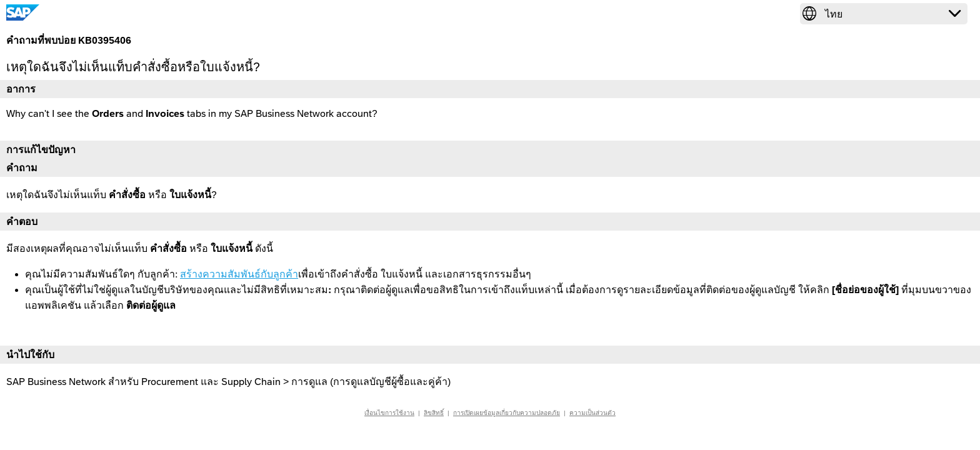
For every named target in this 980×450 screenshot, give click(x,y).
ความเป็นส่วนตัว (592, 413)
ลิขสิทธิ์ (434, 413)
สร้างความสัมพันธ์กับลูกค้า (239, 274)
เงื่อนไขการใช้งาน (389, 413)
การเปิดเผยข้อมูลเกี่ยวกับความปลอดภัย (507, 413)
